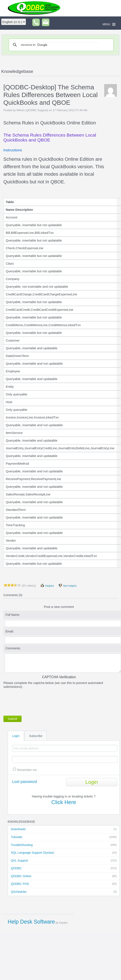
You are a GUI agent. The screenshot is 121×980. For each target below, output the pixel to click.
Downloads (64, 829)
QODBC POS (64, 884)
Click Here (64, 802)
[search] (61, 45)
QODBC (64, 868)
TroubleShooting (64, 845)
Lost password (25, 782)
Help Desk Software (31, 922)
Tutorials (64, 837)
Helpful (47, 586)
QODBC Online (64, 876)
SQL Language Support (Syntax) (64, 853)
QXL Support (64, 861)
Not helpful (67, 586)
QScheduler (64, 892)
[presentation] (36, 701)
